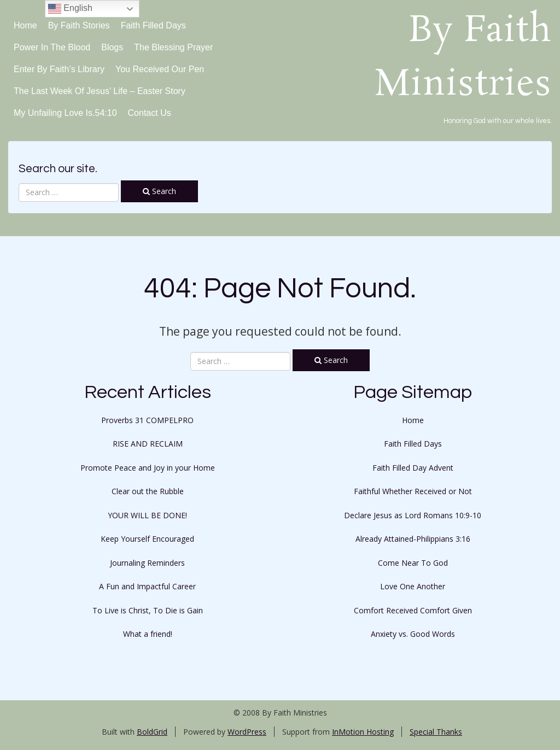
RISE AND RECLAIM (148, 444)
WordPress (247, 732)
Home (25, 25)
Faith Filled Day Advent (413, 468)
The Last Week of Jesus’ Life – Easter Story (100, 91)
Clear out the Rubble (148, 491)
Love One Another (413, 586)
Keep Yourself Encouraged (147, 539)
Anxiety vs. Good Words (413, 634)
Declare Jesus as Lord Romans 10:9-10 (413, 515)
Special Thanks (436, 732)
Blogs (112, 47)
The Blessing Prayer (173, 47)
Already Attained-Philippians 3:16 (413, 539)
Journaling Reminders (147, 563)
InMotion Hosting (363, 732)
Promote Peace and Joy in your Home (148, 468)
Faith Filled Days (153, 25)
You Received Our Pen (160, 69)
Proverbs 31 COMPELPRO (147, 420)
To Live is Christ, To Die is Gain (148, 610)
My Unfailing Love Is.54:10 (65, 113)
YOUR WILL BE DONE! (147, 515)
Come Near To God (413, 563)
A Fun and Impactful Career (147, 586)
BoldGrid (152, 732)
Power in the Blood (52, 47)
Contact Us (150, 113)
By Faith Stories (79, 25)
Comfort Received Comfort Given (413, 610)
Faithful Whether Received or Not (413, 491)
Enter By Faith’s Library (59, 69)
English (70, 9)
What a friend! (148, 634)
